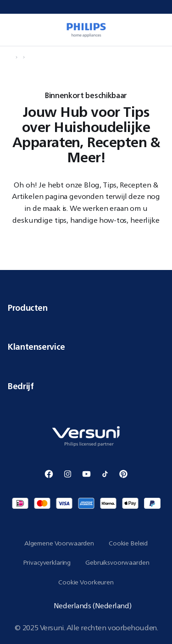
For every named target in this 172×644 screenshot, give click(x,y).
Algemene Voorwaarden (59, 543)
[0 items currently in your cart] (160, 30)
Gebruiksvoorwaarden (117, 562)
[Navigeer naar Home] (10, 57)
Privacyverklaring (47, 562)
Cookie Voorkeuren (86, 582)
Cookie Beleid (128, 543)
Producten (86, 308)
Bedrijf (86, 386)
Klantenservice (86, 347)
